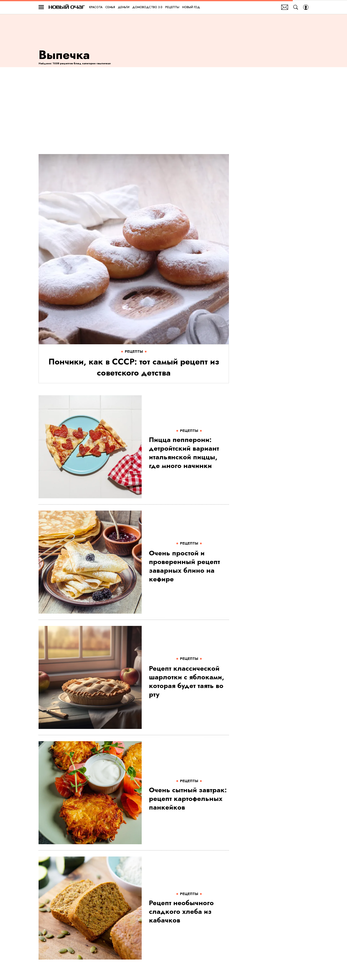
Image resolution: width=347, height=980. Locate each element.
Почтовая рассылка (285, 7)
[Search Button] (296, 7)
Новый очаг (67, 7)
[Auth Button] (306, 7)
